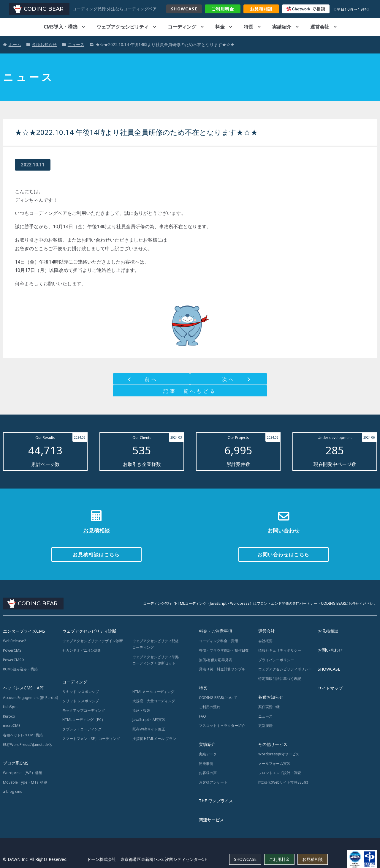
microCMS (12, 726)
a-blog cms (13, 791)
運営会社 (320, 27)
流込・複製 (141, 710)
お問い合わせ (330, 650)
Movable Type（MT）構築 (25, 782)
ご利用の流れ (210, 707)
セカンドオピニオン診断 (82, 650)
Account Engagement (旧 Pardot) (30, 698)
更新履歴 (265, 726)
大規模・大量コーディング (154, 701)
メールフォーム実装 (274, 764)
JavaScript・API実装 (149, 720)
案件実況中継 (269, 707)
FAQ (202, 716)
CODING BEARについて (218, 698)
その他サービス (273, 744)
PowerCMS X (14, 660)
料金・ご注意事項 (216, 631)
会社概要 (265, 641)
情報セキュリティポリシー (280, 650)
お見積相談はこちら (96, 554)
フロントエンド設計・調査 (280, 773)
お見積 (261, 9)
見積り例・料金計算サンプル (222, 669)
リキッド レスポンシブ (81, 692)
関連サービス (211, 820)
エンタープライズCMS (24, 631)
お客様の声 (208, 773)
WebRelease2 (15, 641)
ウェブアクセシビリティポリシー (285, 669)
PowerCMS (12, 650)
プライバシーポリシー (276, 660)
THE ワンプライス (216, 801)
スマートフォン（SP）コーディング (91, 739)
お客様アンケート (213, 782)
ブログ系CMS (16, 763)
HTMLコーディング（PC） (84, 720)
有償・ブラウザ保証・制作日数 (224, 650)
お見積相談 (328, 631)
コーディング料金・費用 (218, 641)
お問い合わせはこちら (284, 554)
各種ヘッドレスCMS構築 (23, 735)
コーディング (182, 27)
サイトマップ (330, 688)
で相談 (306, 9)
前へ (152, 379)
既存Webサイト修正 (149, 729)
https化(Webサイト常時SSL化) (283, 782)
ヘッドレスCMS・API (23, 688)
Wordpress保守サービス (279, 754)
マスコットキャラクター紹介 (222, 726)
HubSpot (10, 707)
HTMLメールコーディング (153, 692)
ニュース (265, 716)
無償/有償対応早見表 (216, 660)
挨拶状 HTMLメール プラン (154, 739)
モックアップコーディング (84, 710)
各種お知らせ (271, 697)
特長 (248, 27)
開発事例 (206, 764)
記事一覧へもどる (190, 391)
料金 (223, 9)
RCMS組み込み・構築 (20, 669)
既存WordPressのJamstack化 (27, 745)
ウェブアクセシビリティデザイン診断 (93, 641)
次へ (229, 379)
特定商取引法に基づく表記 (280, 679)
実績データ (208, 754)
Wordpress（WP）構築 (23, 773)
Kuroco (9, 716)
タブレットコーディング (82, 729)
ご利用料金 (279, 859)
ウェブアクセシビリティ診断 (89, 631)
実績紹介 (282, 27)
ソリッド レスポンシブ (81, 701)
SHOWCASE (184, 9)
